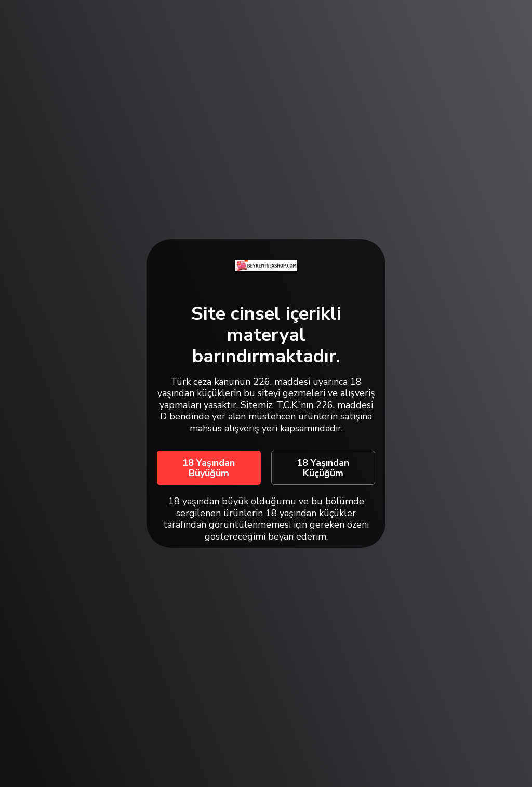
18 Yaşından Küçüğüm (323, 468)
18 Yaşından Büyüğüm (209, 468)
